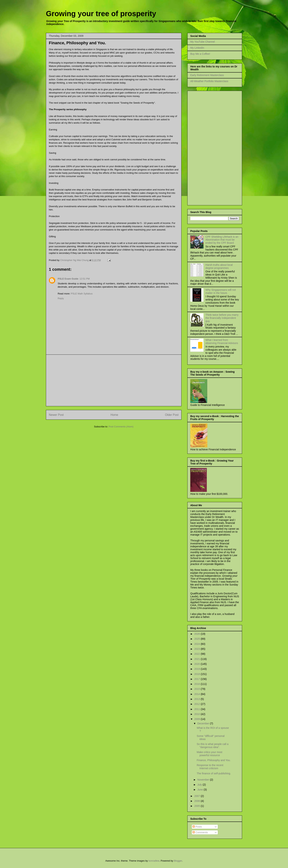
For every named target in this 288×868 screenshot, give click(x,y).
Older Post (172, 415)
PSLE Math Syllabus (82, 294)
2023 (198, 649)
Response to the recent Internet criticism (210, 767)
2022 (198, 654)
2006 (198, 801)
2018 (198, 674)
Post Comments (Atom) (121, 427)
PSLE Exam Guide (68, 279)
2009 (198, 719)
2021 (198, 659)
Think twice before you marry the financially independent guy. (222, 318)
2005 (198, 806)
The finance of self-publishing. (214, 773)
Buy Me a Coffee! (200, 54)
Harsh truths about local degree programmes (219, 266)
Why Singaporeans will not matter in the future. (221, 291)
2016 (198, 684)
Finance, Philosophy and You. (214, 760)
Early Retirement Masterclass (207, 75)
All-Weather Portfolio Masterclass (209, 81)
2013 (198, 699)
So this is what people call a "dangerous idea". (213, 746)
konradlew (154, 861)
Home (114, 415)
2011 (198, 709)
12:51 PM (85, 279)
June (200, 790)
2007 (198, 796)
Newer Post (56, 415)
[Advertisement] (114, 380)
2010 (198, 714)
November (204, 780)
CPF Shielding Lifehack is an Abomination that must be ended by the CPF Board (222, 240)
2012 (198, 704)
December (204, 723)
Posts (197, 827)
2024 (198, 644)
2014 (198, 694)
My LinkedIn (197, 48)
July (200, 785)
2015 (198, 689)
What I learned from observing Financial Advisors (222, 342)
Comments (200, 832)
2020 (198, 664)
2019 (198, 669)
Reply (61, 298)
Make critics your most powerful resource (209, 754)
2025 (198, 639)
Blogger (178, 861)
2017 (198, 679)
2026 (198, 634)
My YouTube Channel (202, 42)
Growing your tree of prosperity (101, 14)
